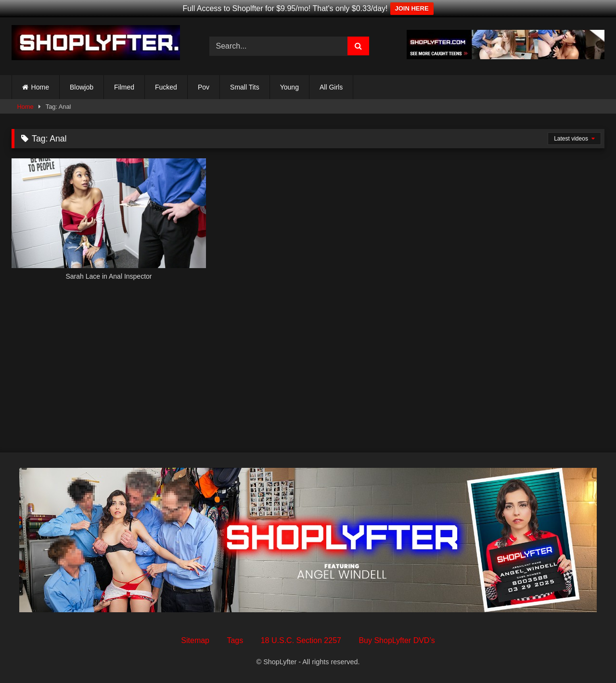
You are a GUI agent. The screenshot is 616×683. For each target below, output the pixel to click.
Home (40, 87)
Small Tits (245, 87)
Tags (235, 640)
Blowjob (82, 87)
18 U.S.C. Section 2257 (301, 640)
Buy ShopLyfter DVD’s (397, 640)
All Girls (331, 87)
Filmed (124, 87)
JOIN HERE (412, 8)
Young (289, 87)
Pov (204, 87)
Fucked (166, 87)
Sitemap (195, 640)
